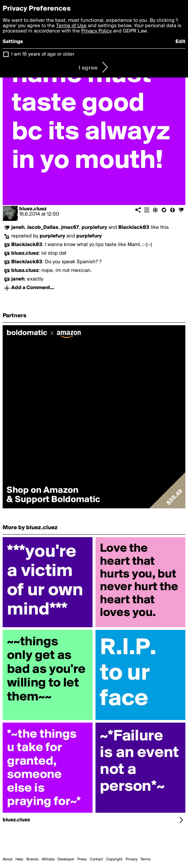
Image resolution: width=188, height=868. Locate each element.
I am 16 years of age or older (43, 54)
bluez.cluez (33, 209)
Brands (33, 859)
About (8, 859)
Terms (146, 859)
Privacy (132, 859)
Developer (66, 859)
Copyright (114, 859)
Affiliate (48, 859)
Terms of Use (71, 26)
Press (82, 859)
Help (19, 859)
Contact (96, 859)
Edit (180, 42)
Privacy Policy (96, 31)
